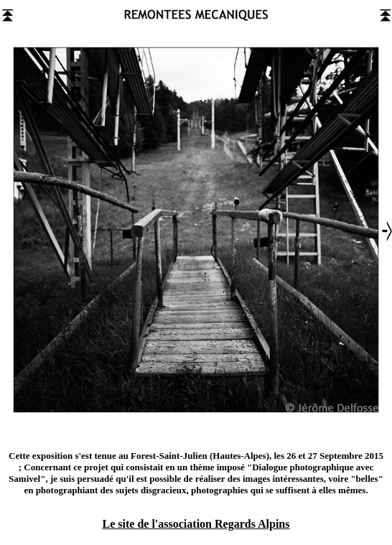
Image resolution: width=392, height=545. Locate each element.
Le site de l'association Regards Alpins (196, 524)
